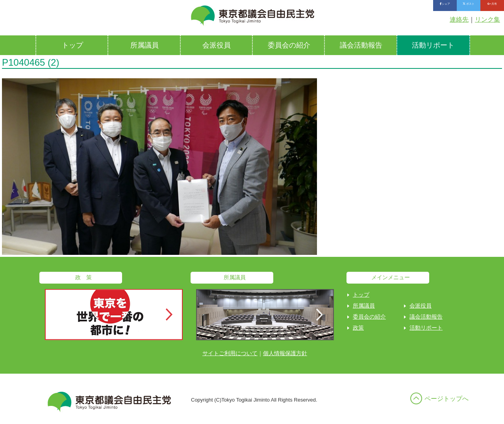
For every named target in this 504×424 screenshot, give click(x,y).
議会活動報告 (361, 45)
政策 (358, 328)
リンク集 (487, 19)
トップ (72, 45)
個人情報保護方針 (285, 353)
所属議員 (145, 45)
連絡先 (459, 19)
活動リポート (433, 45)
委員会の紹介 (289, 45)
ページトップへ (447, 399)
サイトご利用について (230, 353)
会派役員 (217, 45)
